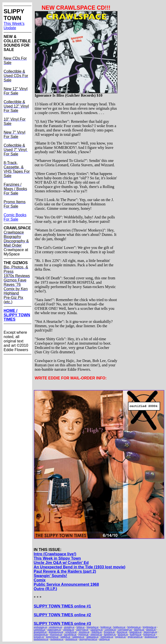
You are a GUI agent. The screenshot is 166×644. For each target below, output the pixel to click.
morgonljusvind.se (88, 639)
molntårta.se (71, 639)
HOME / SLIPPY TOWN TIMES (17, 315)
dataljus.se (139, 629)
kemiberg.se (110, 634)
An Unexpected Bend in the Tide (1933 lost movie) (80, 567)
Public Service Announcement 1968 (66, 584)
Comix (40, 580)
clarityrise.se (82, 629)
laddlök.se (65, 637)
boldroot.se (106, 627)
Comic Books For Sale (15, 217)
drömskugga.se (56, 632)
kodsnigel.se (149, 634)
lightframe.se (107, 637)
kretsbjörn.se (52, 637)
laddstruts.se (78, 637)
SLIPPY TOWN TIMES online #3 (62, 624)
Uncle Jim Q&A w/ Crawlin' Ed (61, 563)
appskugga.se (56, 627)
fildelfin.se (97, 632)
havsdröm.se (70, 634)
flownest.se (109, 632)
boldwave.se (119, 627)
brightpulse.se (150, 627)
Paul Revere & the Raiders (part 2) (65, 571)
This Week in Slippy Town (57, 558)
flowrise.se (122, 632)
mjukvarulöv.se (135, 637)
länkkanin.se (92, 637)
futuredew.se (135, 632)
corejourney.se (125, 629)
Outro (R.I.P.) (46, 589)
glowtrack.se (56, 634)
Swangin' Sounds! (51, 576)
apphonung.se (40, 627)
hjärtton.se (83, 634)
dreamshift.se (40, 632)
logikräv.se (121, 637)
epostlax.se (84, 632)
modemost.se (151, 637)
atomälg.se (69, 627)
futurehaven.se (41, 634)
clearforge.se (97, 629)
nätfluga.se (105, 639)
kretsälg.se (39, 637)
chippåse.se (69, 629)
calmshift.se (40, 629)
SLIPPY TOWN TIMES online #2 (62, 615)
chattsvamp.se (54, 629)
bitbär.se (81, 627)
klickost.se (123, 634)
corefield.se (110, 629)
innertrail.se (96, 634)
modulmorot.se (41, 639)
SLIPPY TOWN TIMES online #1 (62, 606)
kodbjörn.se (136, 634)
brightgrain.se (134, 627)
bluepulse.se (93, 627)
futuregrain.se (150, 632)
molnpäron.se (57, 639)
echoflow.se (71, 632)
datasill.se (151, 629)
